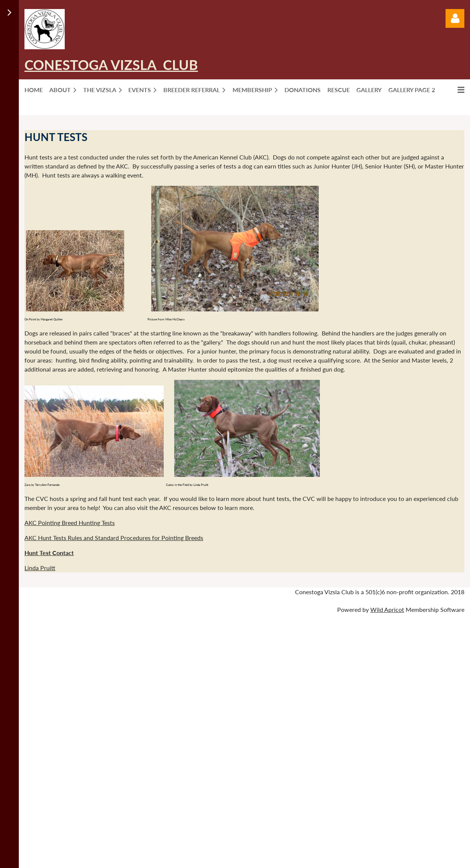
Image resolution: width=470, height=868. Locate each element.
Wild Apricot (387, 609)
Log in (455, 18)
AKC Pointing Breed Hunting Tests (70, 523)
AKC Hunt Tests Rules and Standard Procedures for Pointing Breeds (114, 538)
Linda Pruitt (40, 568)
